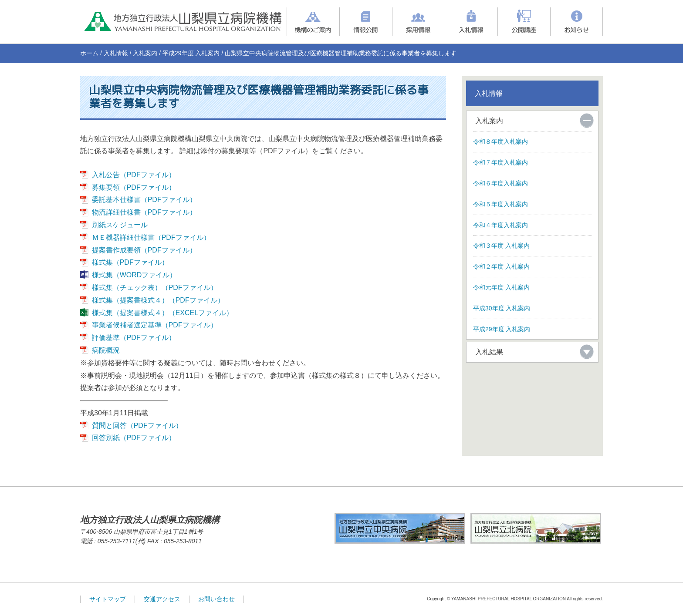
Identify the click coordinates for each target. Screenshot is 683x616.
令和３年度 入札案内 (501, 246)
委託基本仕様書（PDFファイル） (144, 200)
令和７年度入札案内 (500, 162)
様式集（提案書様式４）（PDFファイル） (158, 300)
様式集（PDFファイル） (130, 262)
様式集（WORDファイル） (134, 275)
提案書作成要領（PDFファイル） (144, 250)
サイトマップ (108, 599)
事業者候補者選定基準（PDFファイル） (155, 325)
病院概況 (106, 350)
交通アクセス (162, 599)
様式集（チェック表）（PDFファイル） (155, 288)
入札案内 (145, 53)
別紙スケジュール (120, 225)
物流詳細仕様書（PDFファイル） (144, 212)
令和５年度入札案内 (500, 204)
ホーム (89, 53)
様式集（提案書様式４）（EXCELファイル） (162, 313)
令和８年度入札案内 (500, 141)
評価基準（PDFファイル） (134, 338)
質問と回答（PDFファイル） (137, 426)
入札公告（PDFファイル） (134, 175)
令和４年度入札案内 (500, 225)
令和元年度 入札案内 (501, 287)
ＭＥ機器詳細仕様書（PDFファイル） (151, 237)
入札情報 (116, 53)
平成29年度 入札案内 (191, 53)
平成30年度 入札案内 (502, 308)
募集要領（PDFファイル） (134, 187)
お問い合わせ (216, 599)
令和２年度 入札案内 (501, 266)
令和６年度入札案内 (500, 183)
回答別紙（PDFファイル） (134, 438)
